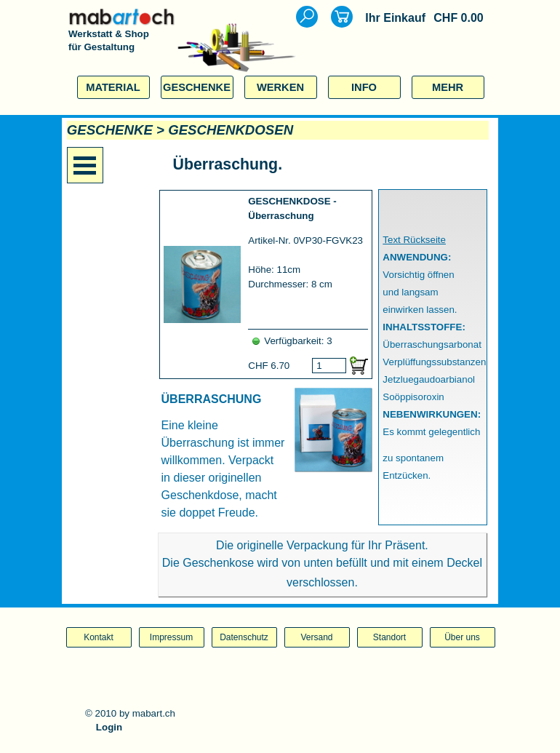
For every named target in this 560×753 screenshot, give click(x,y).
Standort (389, 637)
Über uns (462, 637)
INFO (364, 87)
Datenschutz (244, 637)
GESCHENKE (197, 87)
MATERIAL (113, 87)
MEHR (448, 87)
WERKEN (280, 87)
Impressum (171, 637)
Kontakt (99, 637)
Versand (316, 637)
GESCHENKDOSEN (231, 130)
